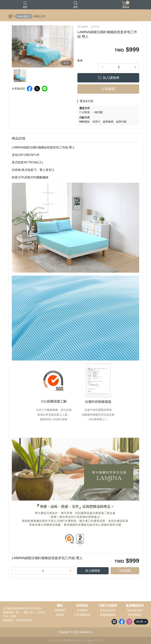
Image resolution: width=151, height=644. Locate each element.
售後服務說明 (108, 615)
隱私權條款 (135, 615)
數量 (80, 61)
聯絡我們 (60, 610)
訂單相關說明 (82, 615)
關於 (60, 606)
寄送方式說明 (108, 610)
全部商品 (82, 606)
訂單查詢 (82, 610)
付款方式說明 (108, 606)
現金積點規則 (135, 610)
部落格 (60, 615)
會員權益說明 (135, 606)
